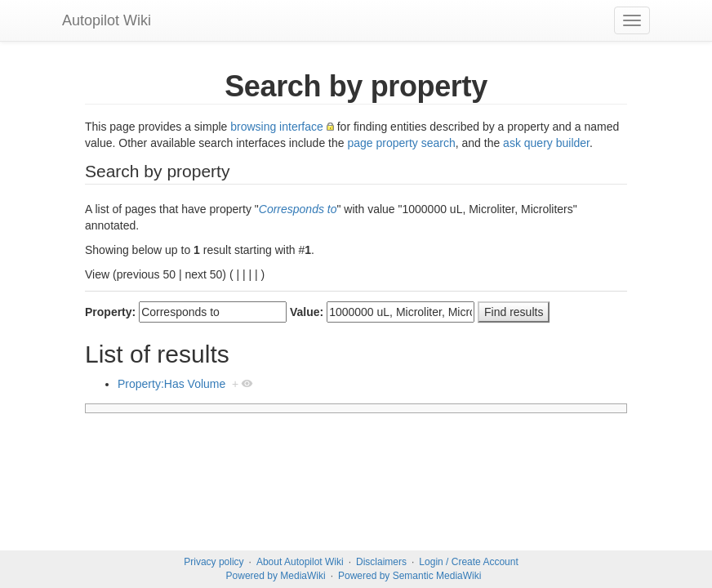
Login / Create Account (468, 562)
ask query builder (546, 143)
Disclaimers (381, 562)
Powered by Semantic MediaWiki (409, 576)
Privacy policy (214, 562)
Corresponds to (298, 209)
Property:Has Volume (171, 384)
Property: (110, 312)
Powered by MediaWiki (276, 576)
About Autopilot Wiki (300, 562)
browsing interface (277, 127)
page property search (401, 143)
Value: (307, 312)
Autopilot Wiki (107, 20)
